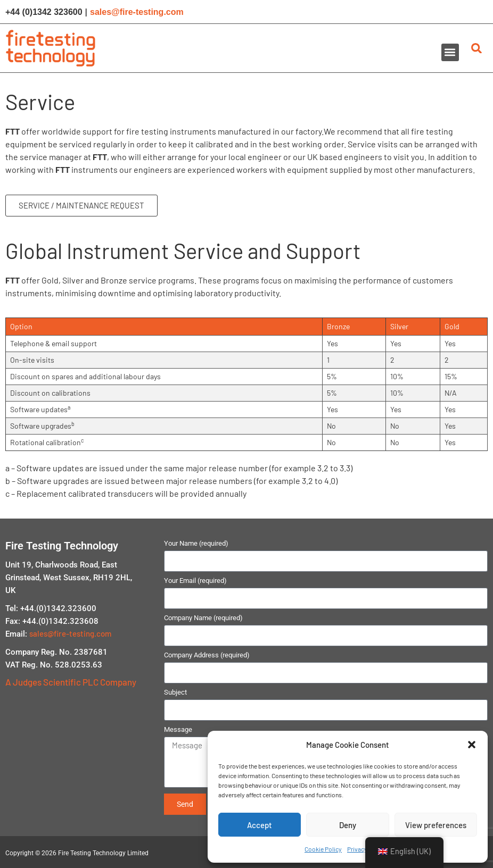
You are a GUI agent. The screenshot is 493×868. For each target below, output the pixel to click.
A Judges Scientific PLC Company (71, 682)
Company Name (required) (203, 618)
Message (178, 730)
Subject (175, 692)
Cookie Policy (323, 849)
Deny (348, 825)
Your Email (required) (195, 581)
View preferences (436, 825)
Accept (260, 825)
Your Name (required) (196, 544)
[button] (472, 745)
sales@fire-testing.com (137, 12)
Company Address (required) (207, 655)
